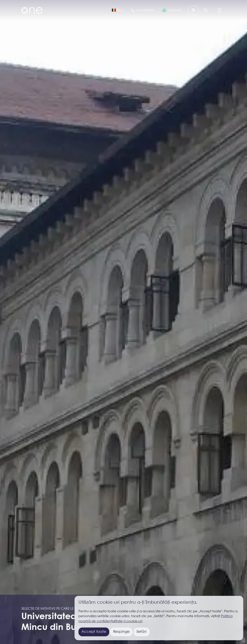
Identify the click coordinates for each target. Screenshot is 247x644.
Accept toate (94, 632)
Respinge (121, 632)
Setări (142, 632)
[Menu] (220, 11)
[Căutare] (206, 11)
